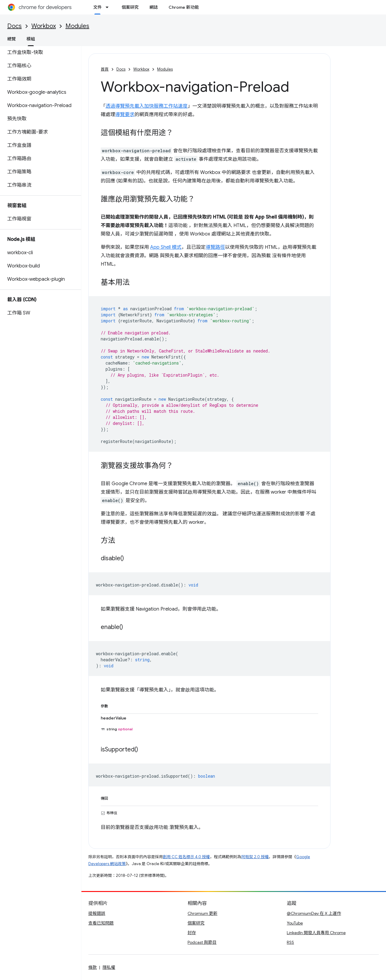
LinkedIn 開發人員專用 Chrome (316, 933)
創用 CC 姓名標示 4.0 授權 (186, 857)
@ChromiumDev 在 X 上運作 (314, 913)
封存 (192, 933)
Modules (77, 26)
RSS (290, 942)
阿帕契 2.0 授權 (255, 857)
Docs (14, 26)
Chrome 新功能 (184, 7)
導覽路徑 (215, 247)
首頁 (105, 69)
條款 (93, 967)
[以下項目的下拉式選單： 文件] (109, 7)
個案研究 (130, 7)
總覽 (11, 39)
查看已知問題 (101, 923)
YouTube (295, 923)
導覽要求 (125, 115)
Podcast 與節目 (202, 942)
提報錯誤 (97, 913)
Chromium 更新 (202, 913)
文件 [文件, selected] (97, 7)
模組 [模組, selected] (31, 39)
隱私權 (109, 967)
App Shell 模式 (166, 247)
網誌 (153, 7)
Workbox (44, 26)
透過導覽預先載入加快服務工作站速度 (147, 106)
